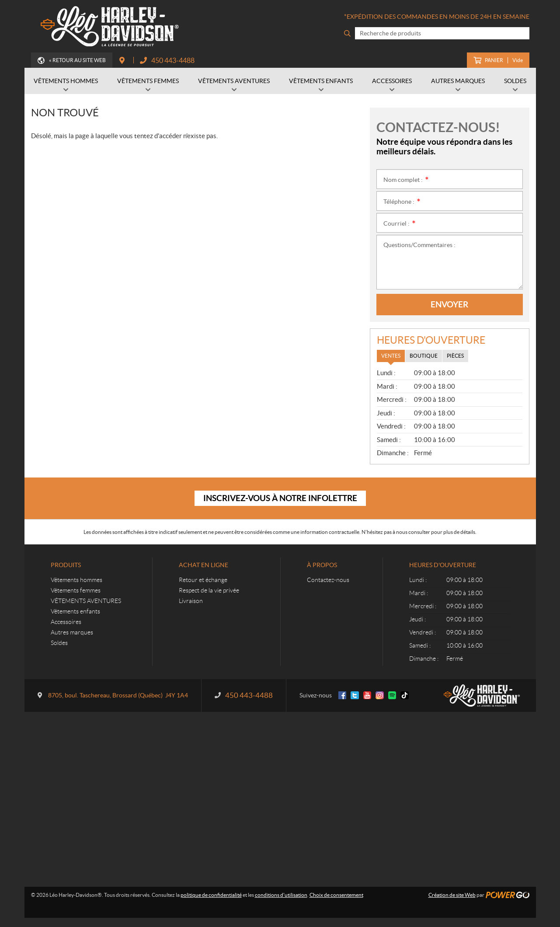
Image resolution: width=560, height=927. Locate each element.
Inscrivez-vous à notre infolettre (280, 498)
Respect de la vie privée (209, 590)
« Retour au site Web (77, 60)
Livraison (191, 601)
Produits (66, 565)
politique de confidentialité (211, 895)
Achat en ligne (203, 565)
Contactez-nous (328, 580)
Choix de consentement (336, 895)
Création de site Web (452, 895)
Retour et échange (203, 580)
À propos (322, 565)
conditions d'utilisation (281, 895)
